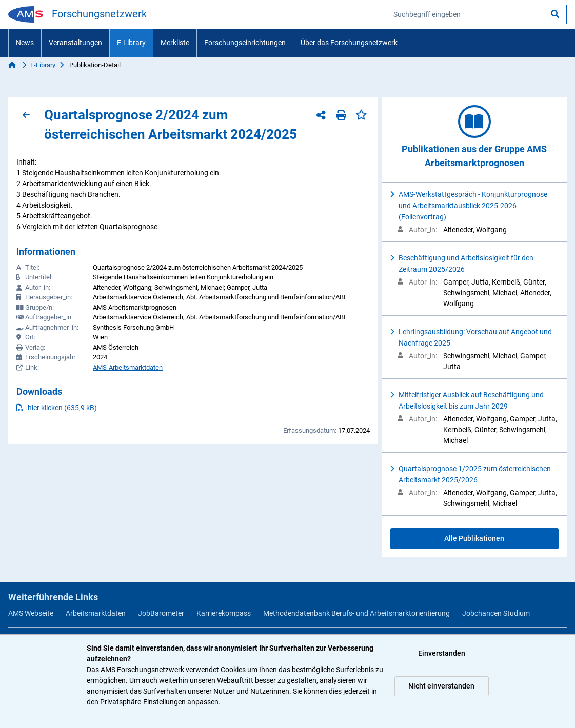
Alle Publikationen (474, 538)
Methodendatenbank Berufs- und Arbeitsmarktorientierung (356, 613)
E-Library (131, 43)
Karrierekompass (224, 613)
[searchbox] (477, 14)
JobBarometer (161, 613)
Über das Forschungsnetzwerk (349, 43)
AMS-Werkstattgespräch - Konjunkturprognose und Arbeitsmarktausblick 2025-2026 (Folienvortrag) (473, 206)
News (25, 43)
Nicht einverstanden (441, 686)
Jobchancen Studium (496, 613)
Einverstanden (442, 653)
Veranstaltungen (75, 43)
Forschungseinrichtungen (245, 43)
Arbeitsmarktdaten (96, 613)
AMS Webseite (31, 613)
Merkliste (175, 43)
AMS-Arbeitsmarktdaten (128, 367)
